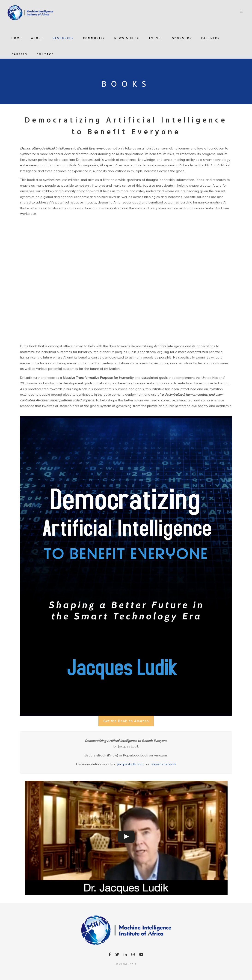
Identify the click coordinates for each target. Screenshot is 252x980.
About (37, 38)
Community (94, 38)
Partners (210, 38)
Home (17, 38)
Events (156, 38)
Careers (19, 54)
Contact (45, 54)
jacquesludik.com (130, 764)
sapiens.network (164, 764)
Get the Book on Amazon (126, 721)
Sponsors (182, 38)
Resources (63, 38)
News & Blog (127, 38)
